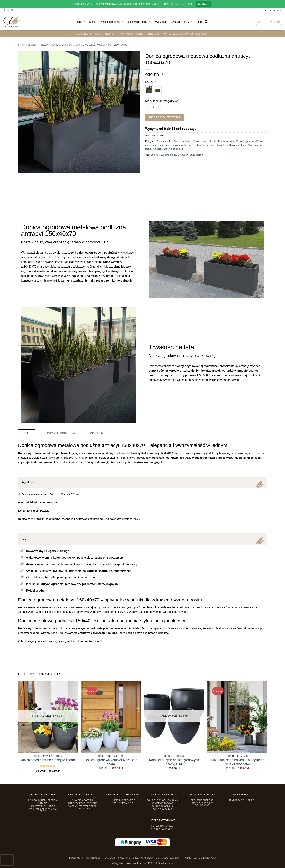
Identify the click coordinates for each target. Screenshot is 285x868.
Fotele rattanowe (162, 826)
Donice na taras (227, 141)
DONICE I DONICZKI (62, 45)
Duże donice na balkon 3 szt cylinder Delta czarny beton (237, 762)
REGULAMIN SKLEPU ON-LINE (121, 858)
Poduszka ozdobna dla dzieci (43, 810)
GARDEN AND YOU (205, 858)
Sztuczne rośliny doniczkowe (202, 804)
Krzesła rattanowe (162, 829)
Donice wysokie (118, 45)
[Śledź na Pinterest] (12, 10)
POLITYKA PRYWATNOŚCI (85, 858)
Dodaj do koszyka (165, 117)
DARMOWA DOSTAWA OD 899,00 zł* (186, 34)
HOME (187, 858)
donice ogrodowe (179, 155)
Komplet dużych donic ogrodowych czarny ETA (174, 762)
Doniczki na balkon (212, 145)
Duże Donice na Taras (235, 145)
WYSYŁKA (147, 858)
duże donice (196, 155)
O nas (268, 10)
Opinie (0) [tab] (95, 433)
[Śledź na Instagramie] (8, 10)
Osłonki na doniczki (174, 149)
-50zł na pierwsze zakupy (95, 34)
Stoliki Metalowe (123, 803)
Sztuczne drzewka (202, 800)
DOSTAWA (162, 858)
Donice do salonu (162, 806)
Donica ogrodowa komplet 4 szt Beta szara (111, 762)
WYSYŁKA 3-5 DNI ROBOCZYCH (140, 34)
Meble (93, 22)
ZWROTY (176, 858)
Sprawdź (203, 4)
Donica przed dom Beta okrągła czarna (48, 760)
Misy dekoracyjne (83, 800)
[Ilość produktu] (153, 107)
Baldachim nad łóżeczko (43, 800)
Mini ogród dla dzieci (242, 800)
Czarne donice (165, 141)
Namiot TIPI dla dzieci (43, 806)
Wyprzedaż (161, 22)
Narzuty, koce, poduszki (83, 803)
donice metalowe (160, 155)
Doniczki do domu (139, 22)
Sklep (81, 22)
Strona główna (28, 45)
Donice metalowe (183, 141)
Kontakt (278, 10)
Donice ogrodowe (112, 22)
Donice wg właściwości (90, 45)
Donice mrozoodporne (205, 141)
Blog (199, 22)
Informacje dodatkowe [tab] (59, 433)
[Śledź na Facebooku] (5, 10)
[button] (206, 22)
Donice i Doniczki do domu (162, 800)
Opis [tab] (26, 433)
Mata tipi (43, 803)
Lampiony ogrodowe (123, 800)
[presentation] (7, 860)
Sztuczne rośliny (182, 22)
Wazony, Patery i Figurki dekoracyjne (83, 807)
